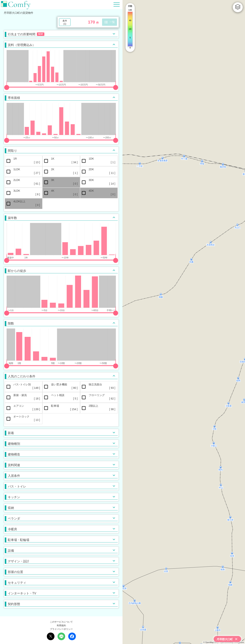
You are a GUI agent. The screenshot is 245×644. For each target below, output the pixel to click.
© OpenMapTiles (211, 642)
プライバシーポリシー (61, 629)
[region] (184, 322)
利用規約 (61, 625)
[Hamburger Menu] (117, 4)
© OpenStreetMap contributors (231, 642)
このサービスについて (61, 622)
